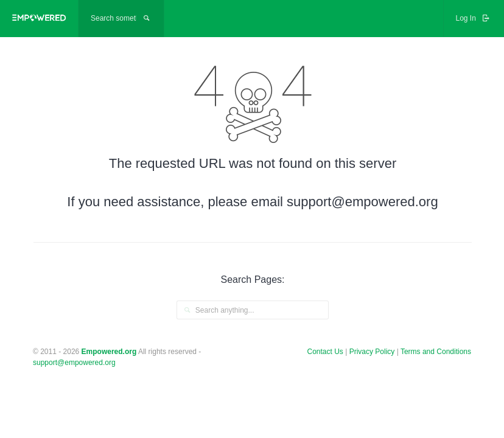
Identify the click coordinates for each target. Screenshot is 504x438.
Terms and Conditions (436, 352)
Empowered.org (109, 352)
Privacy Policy (373, 352)
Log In (474, 18)
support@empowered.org (74, 363)
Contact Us (325, 352)
